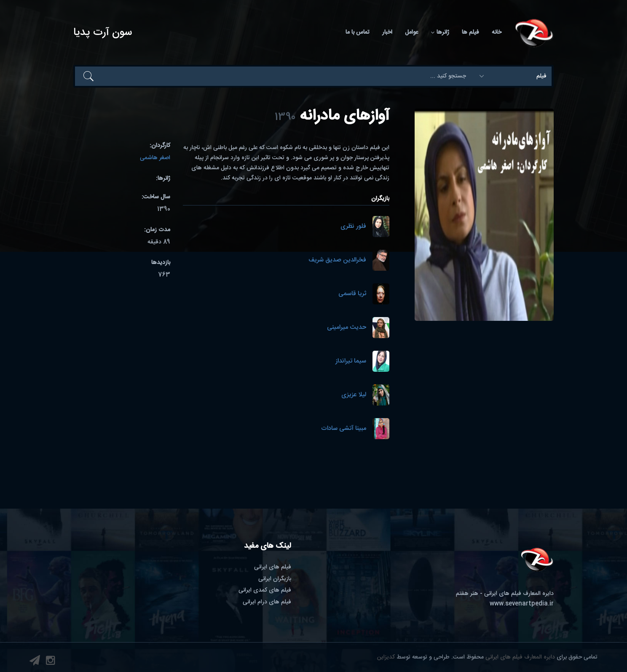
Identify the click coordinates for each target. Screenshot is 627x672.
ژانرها (440, 32)
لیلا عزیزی (354, 395)
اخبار (387, 32)
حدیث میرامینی (347, 328)
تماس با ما (358, 32)
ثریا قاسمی (352, 294)
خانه (497, 32)
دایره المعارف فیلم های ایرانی (520, 657)
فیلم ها (470, 32)
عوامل (411, 32)
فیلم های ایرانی (273, 567)
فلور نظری (353, 227)
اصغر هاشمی (155, 158)
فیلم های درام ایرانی (267, 602)
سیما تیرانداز (351, 361)
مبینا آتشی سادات (344, 429)
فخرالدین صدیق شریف (337, 260)
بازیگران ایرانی (275, 579)
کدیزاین (386, 657)
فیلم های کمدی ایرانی (265, 590)
